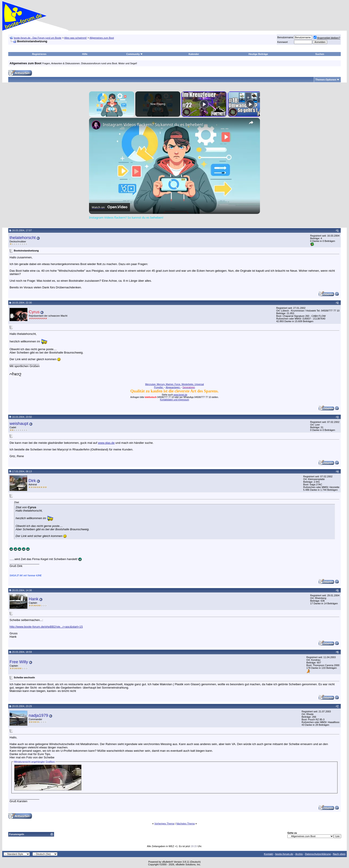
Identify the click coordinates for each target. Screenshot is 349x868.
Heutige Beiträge (258, 54)
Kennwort (282, 42)
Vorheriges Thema (164, 824)
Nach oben (339, 854)
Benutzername (285, 37)
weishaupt (19, 423)
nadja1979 (38, 715)
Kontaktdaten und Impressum (175, 400)
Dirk (32, 481)
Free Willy (19, 662)
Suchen (320, 54)
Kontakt (269, 854)
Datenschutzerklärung (318, 854)
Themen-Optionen (326, 80)
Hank (34, 599)
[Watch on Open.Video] (110, 207)
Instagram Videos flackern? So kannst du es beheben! (153, 125)
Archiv (299, 854)
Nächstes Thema (186, 824)
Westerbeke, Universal (193, 384)
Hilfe (85, 54)
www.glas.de (106, 443)
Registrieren (39, 54)
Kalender (194, 54)
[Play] (204, 104)
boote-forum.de (284, 854)
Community (135, 54)
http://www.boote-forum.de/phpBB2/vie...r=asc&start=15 (46, 627)
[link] (96, 125)
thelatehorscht (23, 238)
